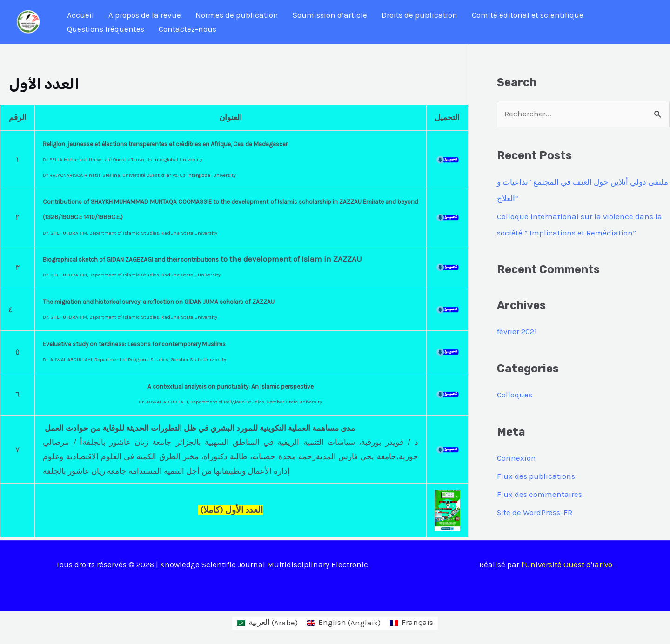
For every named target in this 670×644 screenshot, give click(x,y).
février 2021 (517, 330)
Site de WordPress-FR (535, 510)
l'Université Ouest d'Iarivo (567, 561)
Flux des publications (536, 474)
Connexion (516, 456)
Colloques (515, 393)
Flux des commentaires (539, 491)
